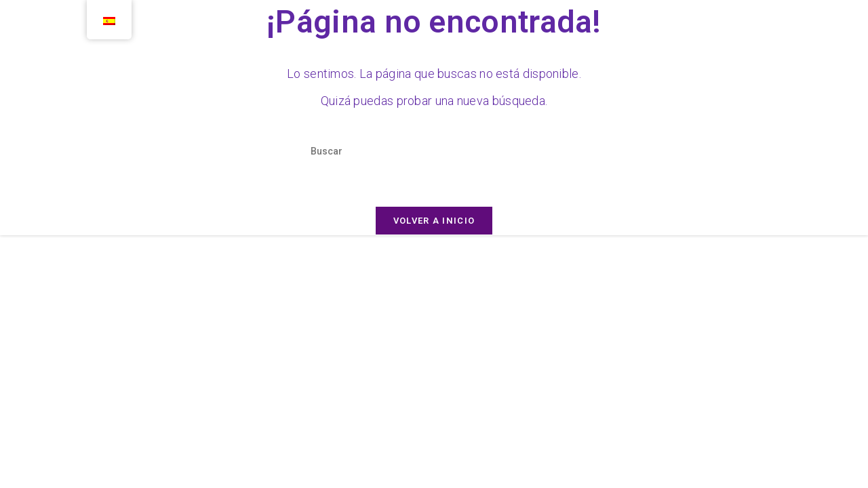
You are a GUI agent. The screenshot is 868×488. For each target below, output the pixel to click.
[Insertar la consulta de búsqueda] (434, 152)
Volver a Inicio (434, 221)
